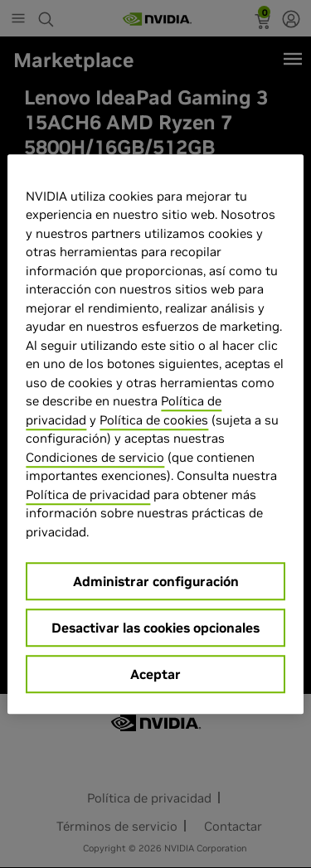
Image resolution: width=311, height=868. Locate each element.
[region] (155, 434)
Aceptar (155, 674)
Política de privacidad (88, 495)
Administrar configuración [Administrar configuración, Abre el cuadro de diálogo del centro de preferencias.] (156, 581)
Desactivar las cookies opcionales (155, 628)
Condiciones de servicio (95, 457)
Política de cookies (154, 420)
